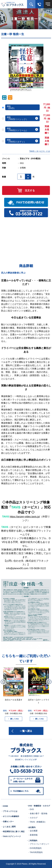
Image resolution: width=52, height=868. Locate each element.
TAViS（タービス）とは (40, 151)
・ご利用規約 (32, 841)
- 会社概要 (33, 831)
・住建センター (7, 822)
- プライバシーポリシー (39, 844)
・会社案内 (31, 827)
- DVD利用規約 (35, 848)
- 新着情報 (33, 835)
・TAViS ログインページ (11, 836)
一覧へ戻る (26, 731)
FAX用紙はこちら (27, 791)
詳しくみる (14, 719)
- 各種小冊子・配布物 (38, 813)
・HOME (5, 806)
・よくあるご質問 (8, 827)
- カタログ (33, 818)
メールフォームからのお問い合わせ (27, 780)
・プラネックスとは (9, 811)
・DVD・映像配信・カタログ (38, 806)
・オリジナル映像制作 (10, 816)
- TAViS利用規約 (36, 852)
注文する (26, 190)
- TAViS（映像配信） (38, 822)
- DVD (31, 809)
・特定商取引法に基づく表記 (13, 832)
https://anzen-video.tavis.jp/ (25, 517)
